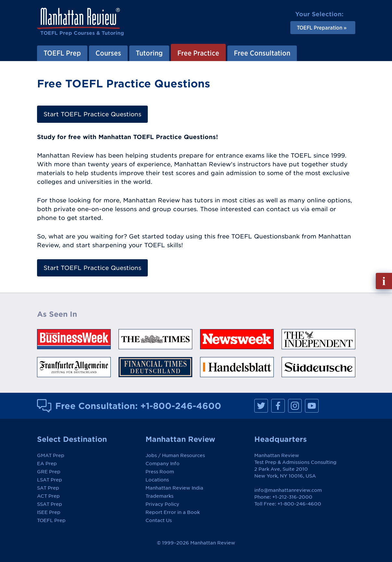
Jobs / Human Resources (175, 455)
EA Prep (47, 464)
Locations (157, 480)
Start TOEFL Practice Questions (92, 114)
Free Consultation (262, 53)
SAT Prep (48, 488)
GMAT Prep (51, 455)
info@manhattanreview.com (288, 490)
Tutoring (149, 53)
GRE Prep (49, 472)
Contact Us (159, 520)
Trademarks (159, 496)
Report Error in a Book (173, 512)
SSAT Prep (50, 504)
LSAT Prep (50, 480)
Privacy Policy (162, 504)
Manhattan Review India (174, 488)
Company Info (163, 464)
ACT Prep (48, 496)
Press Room (160, 472)
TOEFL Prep (62, 53)
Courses (108, 53)
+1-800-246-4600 (181, 406)
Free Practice (198, 53)
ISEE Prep (49, 512)
